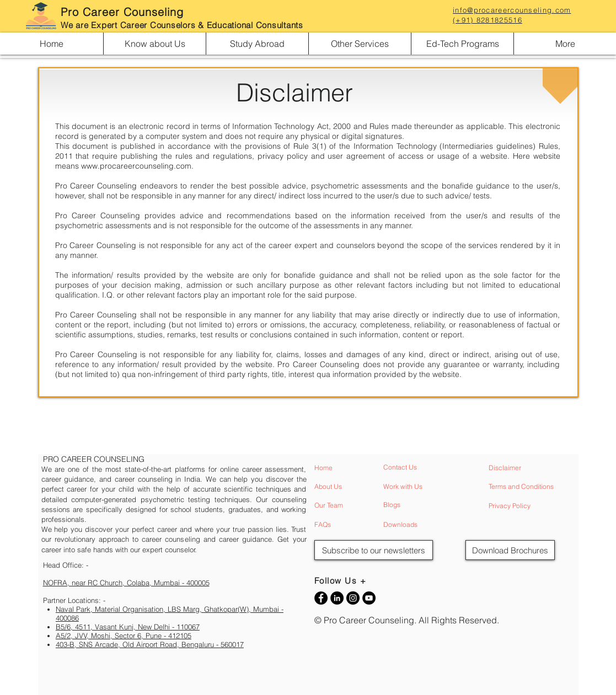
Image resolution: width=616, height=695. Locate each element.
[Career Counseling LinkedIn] (337, 598)
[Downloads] (428, 525)
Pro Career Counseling (122, 12)
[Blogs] (428, 505)
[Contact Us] (428, 468)
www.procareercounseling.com (136, 166)
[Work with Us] (428, 487)
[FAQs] (359, 525)
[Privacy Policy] (533, 506)
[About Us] (359, 487)
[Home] (359, 468)
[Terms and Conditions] (533, 487)
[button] (154, 44)
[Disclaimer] (533, 468)
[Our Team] (359, 506)
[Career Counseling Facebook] (321, 598)
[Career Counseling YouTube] (369, 598)
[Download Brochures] (510, 550)
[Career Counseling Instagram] (353, 598)
